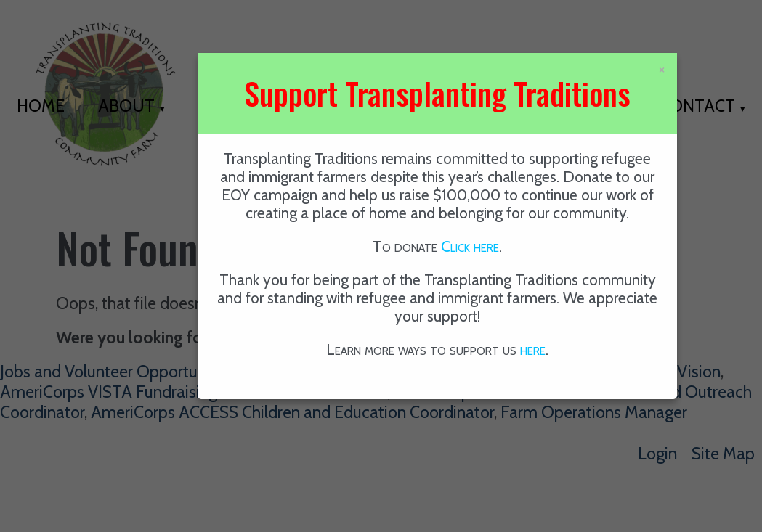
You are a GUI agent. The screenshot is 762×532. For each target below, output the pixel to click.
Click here (470, 246)
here (533, 349)
